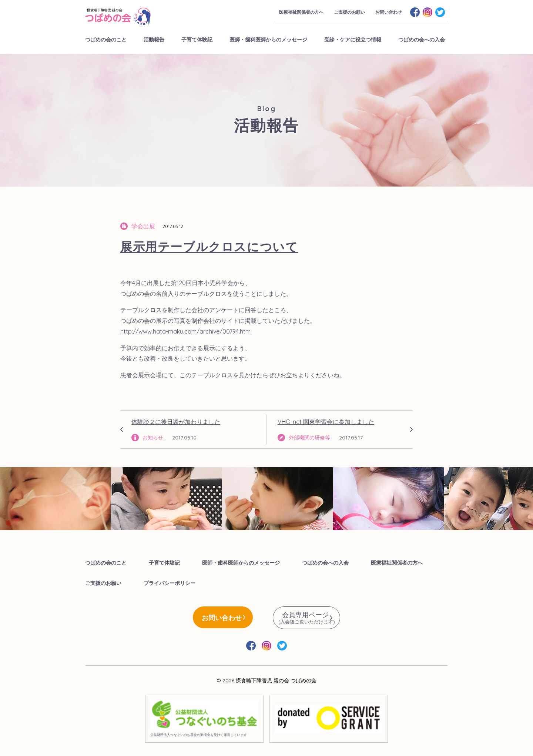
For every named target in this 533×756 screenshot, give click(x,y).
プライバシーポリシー (170, 583)
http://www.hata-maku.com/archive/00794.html (186, 331)
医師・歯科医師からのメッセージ (268, 40)
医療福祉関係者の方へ (301, 12)
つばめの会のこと (106, 40)
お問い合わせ (389, 12)
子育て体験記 (197, 40)
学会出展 (143, 226)
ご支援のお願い (349, 12)
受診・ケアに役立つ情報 (353, 40)
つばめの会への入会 (422, 40)
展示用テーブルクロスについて (209, 247)
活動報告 (154, 40)
